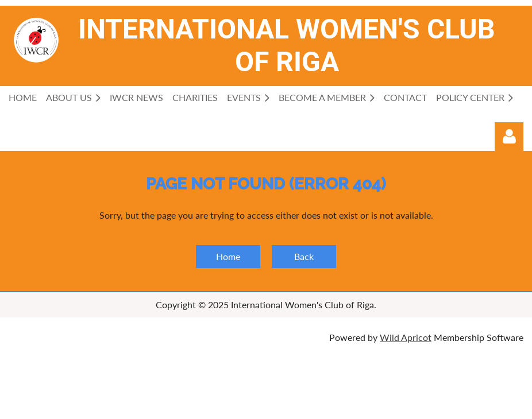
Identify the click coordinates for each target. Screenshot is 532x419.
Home (228, 256)
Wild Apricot (406, 337)
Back (304, 256)
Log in (509, 137)
